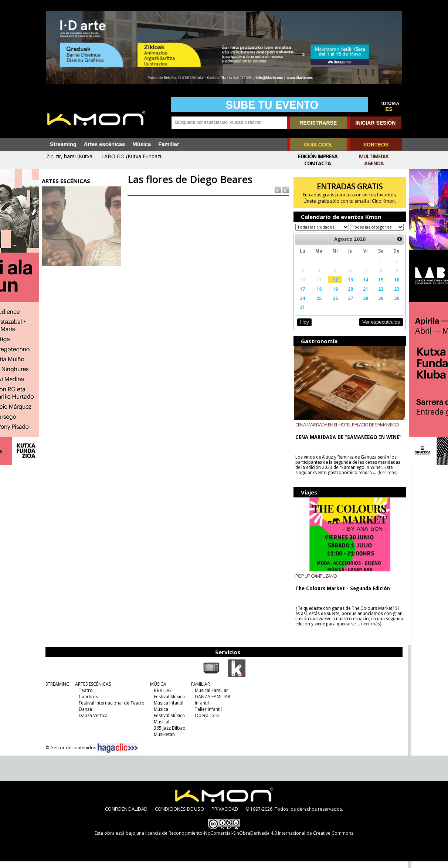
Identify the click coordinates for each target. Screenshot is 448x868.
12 (334, 287)
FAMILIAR (199, 691)
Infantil (201, 710)
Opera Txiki (206, 722)
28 (364, 305)
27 (349, 305)
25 (318, 305)
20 (349, 296)
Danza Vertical (93, 722)
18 (318, 296)
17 (302, 296)
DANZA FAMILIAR (211, 703)
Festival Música (168, 703)
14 (364, 287)
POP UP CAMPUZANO (315, 582)
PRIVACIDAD (225, 815)
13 (349, 287)
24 (302, 305)
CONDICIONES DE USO (179, 815)
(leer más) (387, 480)
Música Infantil (167, 710)
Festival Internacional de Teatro (111, 710)
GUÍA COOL (319, 145)
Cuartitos (87, 703)
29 (379, 305)
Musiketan (163, 741)
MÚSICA (157, 691)
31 (302, 314)
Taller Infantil (207, 716)
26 (334, 305)
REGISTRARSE (318, 123)
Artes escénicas (105, 144)
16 (394, 287)
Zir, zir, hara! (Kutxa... (71, 156)
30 (394, 305)
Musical (160, 728)
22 (379, 296)
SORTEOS (376, 145)
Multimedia (374, 156)
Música (142, 144)
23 (394, 296)
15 (379, 287)
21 (364, 296)
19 (334, 296)
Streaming (63, 144)
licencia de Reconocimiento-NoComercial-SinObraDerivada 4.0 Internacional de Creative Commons (249, 840)
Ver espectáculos (379, 329)
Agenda (374, 163)
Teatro (85, 697)
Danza (84, 716)
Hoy (303, 329)
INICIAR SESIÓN (375, 123)
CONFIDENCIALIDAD (126, 815)
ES (389, 109)
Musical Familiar (210, 697)
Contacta (318, 163)
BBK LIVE (162, 697)
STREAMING (56, 691)
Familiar (169, 144)
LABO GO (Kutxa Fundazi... (133, 156)
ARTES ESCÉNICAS (92, 691)
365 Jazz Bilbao (169, 735)
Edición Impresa (318, 156)
